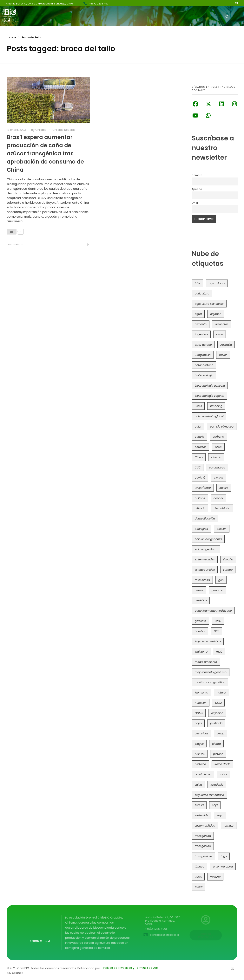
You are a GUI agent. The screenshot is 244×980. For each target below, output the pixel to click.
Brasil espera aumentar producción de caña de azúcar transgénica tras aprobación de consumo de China (45, 154)
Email (195, 203)
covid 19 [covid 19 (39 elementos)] (200, 478)
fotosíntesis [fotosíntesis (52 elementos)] (202, 580)
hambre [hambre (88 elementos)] (200, 631)
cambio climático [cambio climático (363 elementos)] (222, 427)
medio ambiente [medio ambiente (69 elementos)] (206, 662)
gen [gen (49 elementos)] (221, 580)
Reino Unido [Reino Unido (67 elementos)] (222, 764)
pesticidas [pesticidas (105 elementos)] (201, 733)
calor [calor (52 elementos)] (198, 427)
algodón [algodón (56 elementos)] (216, 314)
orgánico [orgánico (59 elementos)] (217, 713)
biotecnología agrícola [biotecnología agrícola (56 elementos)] (210, 386)
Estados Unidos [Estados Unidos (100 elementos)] (205, 570)
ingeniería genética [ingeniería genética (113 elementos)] (208, 641)
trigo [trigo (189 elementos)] (224, 856)
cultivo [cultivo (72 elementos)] (224, 488)
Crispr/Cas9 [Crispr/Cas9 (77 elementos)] (203, 488)
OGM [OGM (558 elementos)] (218, 703)
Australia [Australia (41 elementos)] (226, 345)
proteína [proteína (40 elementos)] (200, 764)
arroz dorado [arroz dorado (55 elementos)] (203, 345)
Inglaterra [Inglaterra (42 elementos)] (201, 652)
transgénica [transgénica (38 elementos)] (203, 836)
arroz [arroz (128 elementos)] (220, 334)
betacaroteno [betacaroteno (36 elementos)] (204, 365)
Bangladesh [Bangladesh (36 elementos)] (203, 355)
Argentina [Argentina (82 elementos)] (201, 334)
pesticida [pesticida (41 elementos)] (216, 723)
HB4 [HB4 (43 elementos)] (217, 631)
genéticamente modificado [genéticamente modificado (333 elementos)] (213, 611)
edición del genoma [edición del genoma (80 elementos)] (208, 539)
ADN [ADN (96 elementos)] (198, 283)
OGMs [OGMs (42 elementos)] (199, 713)
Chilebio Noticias (64, 130)
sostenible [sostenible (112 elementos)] (201, 815)
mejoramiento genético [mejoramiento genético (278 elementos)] (211, 672)
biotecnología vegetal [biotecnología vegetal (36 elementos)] (209, 396)
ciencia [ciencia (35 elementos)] (216, 457)
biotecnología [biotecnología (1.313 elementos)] (204, 375)
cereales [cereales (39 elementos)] (201, 447)
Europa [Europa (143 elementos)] (228, 570)
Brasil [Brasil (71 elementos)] (198, 406)
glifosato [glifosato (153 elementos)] (200, 621)
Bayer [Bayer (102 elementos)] (223, 355)
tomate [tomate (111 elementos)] (229, 826)
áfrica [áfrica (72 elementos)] (199, 887)
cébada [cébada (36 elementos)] (200, 508)
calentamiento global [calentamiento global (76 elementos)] (209, 416)
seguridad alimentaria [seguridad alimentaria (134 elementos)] (209, 795)
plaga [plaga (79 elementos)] (221, 733)
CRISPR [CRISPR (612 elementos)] (219, 478)
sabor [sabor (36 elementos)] (223, 774)
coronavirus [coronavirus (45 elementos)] (217, 467)
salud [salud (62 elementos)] (198, 785)
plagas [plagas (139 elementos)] (199, 744)
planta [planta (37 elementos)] (216, 744)
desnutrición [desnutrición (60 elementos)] (222, 508)
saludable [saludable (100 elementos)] (217, 785)
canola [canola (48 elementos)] (199, 437)
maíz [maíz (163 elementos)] (219, 652)
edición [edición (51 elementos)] (222, 529)
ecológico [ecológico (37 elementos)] (201, 529)
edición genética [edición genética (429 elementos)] (206, 549)
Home (12, 37)
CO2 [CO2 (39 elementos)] (198, 467)
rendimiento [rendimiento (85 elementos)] (203, 774)
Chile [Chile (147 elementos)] (218, 447)
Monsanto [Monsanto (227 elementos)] (201, 693)
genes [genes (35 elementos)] (199, 590)
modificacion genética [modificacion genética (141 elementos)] (210, 682)
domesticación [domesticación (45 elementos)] (205, 519)
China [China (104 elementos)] (199, 457)
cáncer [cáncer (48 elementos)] (218, 498)
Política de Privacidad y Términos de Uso (130, 968)
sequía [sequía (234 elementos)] (199, 805)
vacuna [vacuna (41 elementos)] (215, 877)
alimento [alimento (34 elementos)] (201, 324)
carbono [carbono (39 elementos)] (218, 437)
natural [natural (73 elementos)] (221, 693)
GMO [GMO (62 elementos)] (218, 621)
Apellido (197, 189)
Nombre (197, 175)
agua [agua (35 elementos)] (198, 314)
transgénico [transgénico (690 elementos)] (203, 846)
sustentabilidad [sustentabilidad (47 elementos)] (205, 826)
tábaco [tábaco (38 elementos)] (200, 867)
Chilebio (41, 130)
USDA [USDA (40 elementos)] (198, 877)
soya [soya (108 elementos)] (220, 815)
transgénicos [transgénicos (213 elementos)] (203, 856)
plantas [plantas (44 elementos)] (200, 754)
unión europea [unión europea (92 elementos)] (223, 867)
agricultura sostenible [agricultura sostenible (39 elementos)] (209, 304)
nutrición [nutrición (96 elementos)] (201, 703)
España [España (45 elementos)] (228, 559)
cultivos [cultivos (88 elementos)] (200, 498)
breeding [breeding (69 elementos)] (216, 406)
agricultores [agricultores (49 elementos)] (217, 283)
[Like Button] (12, 232)
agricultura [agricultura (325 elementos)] (202, 293)
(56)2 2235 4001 (99, 4)
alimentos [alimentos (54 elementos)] (222, 324)
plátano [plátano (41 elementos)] (218, 754)
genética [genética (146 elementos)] (201, 600)
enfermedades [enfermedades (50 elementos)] (205, 559)
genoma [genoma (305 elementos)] (217, 590)
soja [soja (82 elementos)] (215, 805)
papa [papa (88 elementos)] (198, 723)
